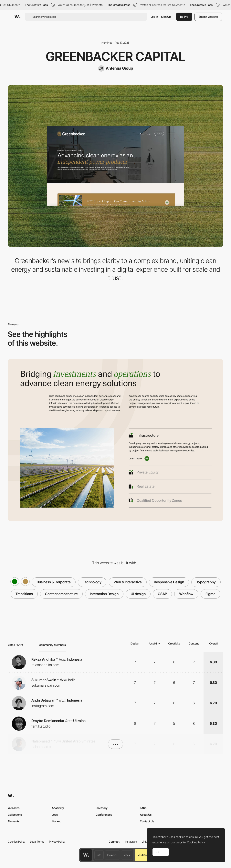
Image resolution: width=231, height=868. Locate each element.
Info (99, 855)
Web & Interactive (128, 582)
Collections (15, 815)
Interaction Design (104, 594)
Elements (112, 855)
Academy (58, 808)
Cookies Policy (17, 842)
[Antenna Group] (116, 68)
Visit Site (143, 855)
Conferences (104, 815)
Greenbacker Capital (115, 56)
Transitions (24, 594)
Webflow (186, 594)
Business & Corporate (54, 582)
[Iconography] (115, 440)
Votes (127, 855)
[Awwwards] (17, 17)
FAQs (143, 808)
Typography (206, 582)
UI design (138, 594)
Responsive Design (169, 582)
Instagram (131, 842)
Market (56, 821)
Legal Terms (37, 842)
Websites (14, 808)
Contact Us (147, 821)
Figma (210, 594)
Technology (92, 582)
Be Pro (184, 17)
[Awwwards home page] (86, 855)
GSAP (162, 594)
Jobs (55, 815)
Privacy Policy (57, 842)
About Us (146, 815)
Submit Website (208, 17)
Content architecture (61, 594)
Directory (102, 808)
